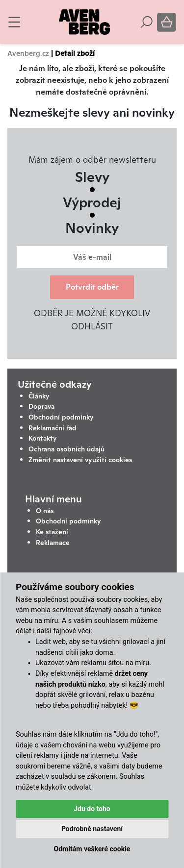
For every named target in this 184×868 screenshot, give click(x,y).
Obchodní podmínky (61, 417)
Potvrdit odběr (92, 287)
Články (39, 396)
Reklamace (53, 543)
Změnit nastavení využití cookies (80, 460)
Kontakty (43, 438)
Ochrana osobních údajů (66, 449)
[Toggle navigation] (14, 22)
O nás (45, 511)
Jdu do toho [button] (92, 809)
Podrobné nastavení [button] (92, 829)
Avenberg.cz (28, 53)
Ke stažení (52, 532)
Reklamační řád (53, 428)
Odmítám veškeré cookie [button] (92, 849)
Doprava (41, 406)
